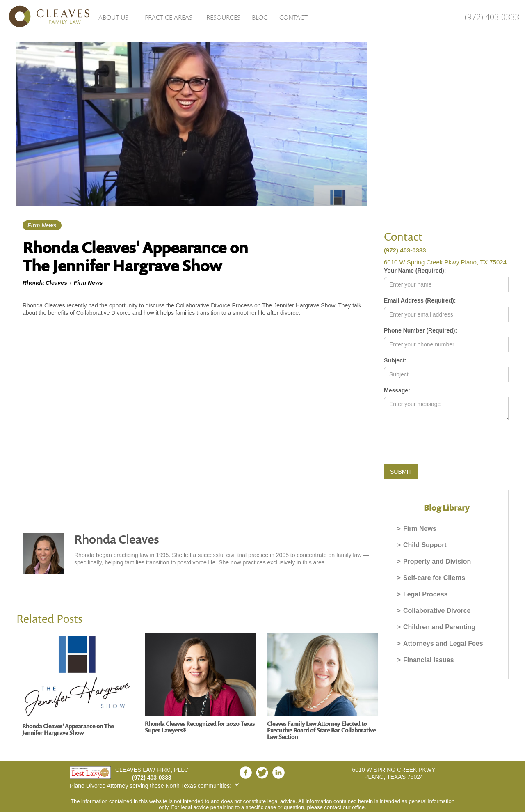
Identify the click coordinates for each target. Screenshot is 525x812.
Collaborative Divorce (437, 611)
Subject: (395, 360)
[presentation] (446, 440)
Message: (397, 390)
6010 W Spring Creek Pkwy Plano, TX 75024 (445, 262)
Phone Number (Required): (420, 330)
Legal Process (426, 594)
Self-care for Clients (434, 578)
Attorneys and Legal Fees (443, 643)
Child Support (425, 545)
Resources (223, 17)
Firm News (420, 529)
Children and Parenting (439, 627)
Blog (260, 17)
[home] (45, 16)
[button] (113, 17)
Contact (293, 17)
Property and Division (437, 561)
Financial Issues (429, 660)
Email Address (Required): (420, 300)
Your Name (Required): (415, 271)
